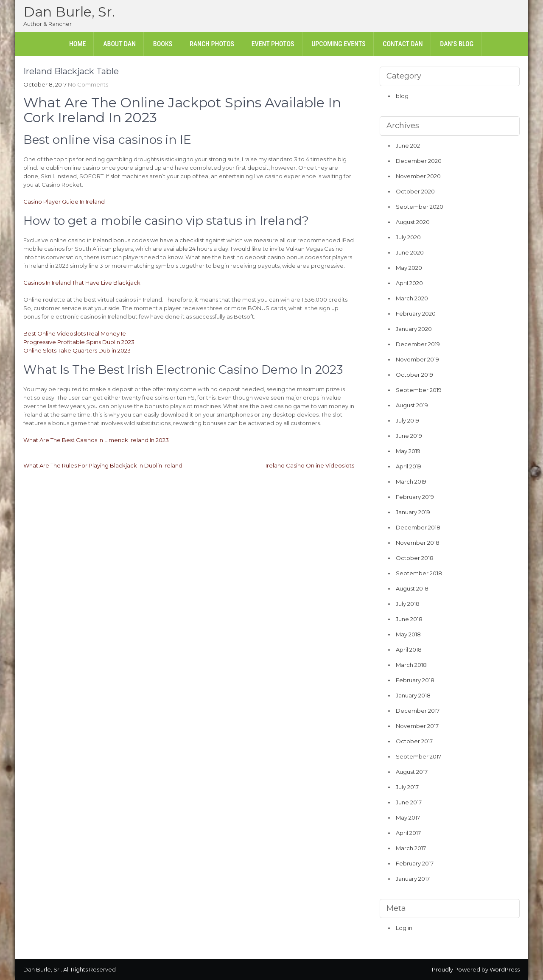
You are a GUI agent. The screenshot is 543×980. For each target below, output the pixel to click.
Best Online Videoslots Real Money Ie (75, 333)
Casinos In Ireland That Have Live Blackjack (82, 283)
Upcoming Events (338, 44)
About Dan (119, 44)
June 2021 (409, 146)
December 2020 (419, 161)
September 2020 (420, 207)
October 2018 (415, 558)
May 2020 (409, 268)
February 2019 (415, 497)
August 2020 (413, 222)
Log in (404, 928)
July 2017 (407, 787)
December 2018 (418, 527)
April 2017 (408, 833)
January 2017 (413, 879)
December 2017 (418, 711)
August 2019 (412, 405)
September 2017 (418, 756)
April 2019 (409, 466)
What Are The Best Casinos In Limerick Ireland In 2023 (96, 440)
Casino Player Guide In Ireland (64, 202)
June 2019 (409, 436)
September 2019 (419, 390)
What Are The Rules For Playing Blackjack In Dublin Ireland (103, 465)
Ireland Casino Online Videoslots (310, 465)
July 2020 (408, 237)
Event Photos (273, 44)
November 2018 (418, 543)
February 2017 (415, 863)
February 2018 (415, 680)
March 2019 (411, 482)
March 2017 (411, 848)
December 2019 (418, 344)
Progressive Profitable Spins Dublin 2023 (79, 342)
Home (78, 44)
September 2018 (419, 573)
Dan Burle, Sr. (69, 12)
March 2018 (411, 665)
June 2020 (410, 252)
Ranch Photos (212, 44)
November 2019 (417, 359)
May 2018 (408, 634)
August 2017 (412, 772)
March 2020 (412, 298)
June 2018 (409, 619)
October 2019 (414, 375)
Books (163, 44)
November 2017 (417, 726)
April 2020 (409, 283)
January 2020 (414, 329)
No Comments (88, 84)
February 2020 (416, 314)
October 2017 (414, 741)
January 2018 (413, 695)
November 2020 (418, 176)
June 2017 (409, 802)
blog (402, 96)
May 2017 (408, 818)
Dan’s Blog (457, 44)
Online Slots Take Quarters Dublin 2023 (77, 350)
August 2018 (412, 588)
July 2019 (407, 420)
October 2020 (415, 191)
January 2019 (413, 512)
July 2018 (408, 604)
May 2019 (408, 451)
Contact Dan (403, 44)
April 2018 (409, 650)
